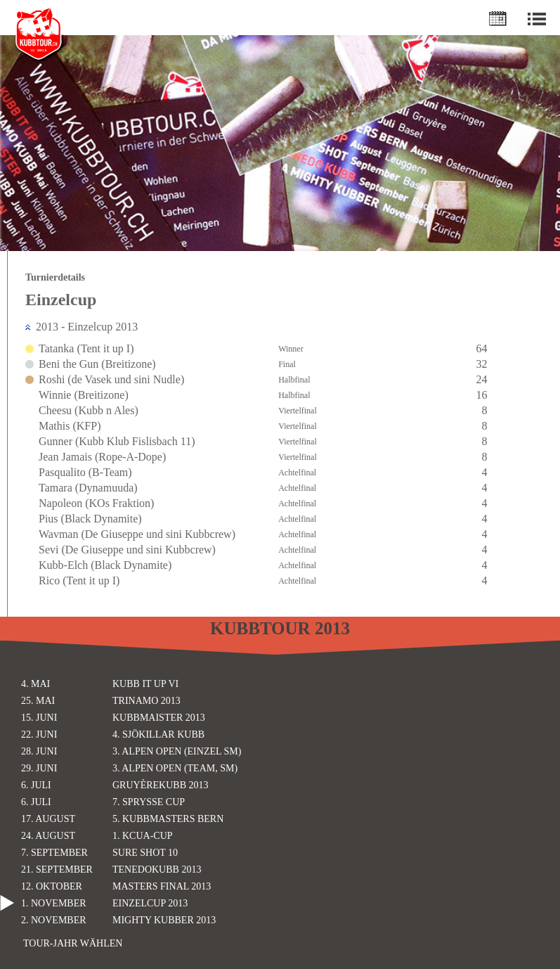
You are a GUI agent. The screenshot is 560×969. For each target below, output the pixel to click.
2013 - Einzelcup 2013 (87, 327)
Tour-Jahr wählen (73, 943)
